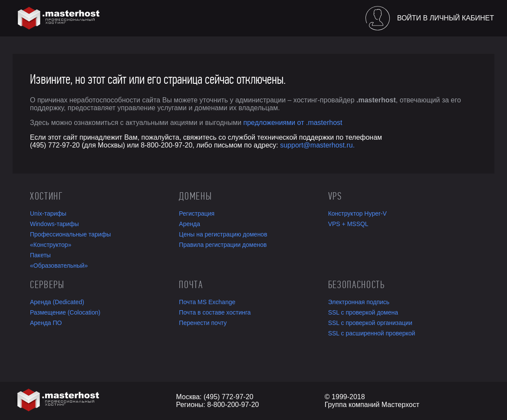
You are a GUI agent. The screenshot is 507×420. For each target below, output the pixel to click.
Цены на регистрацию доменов (223, 234)
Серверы (47, 285)
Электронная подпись (359, 302)
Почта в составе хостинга (215, 312)
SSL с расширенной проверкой (372, 333)
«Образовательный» (59, 266)
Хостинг (46, 196)
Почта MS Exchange (207, 302)
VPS (335, 196)
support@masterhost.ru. (317, 145)
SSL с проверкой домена (363, 312)
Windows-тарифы (54, 224)
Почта (191, 285)
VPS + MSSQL (348, 224)
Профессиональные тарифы (70, 234)
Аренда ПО (46, 323)
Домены (195, 196)
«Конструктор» (51, 245)
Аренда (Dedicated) (57, 302)
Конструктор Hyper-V (357, 213)
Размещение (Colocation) (65, 312)
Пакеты (40, 255)
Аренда (189, 224)
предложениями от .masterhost (293, 123)
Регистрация (197, 213)
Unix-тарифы (48, 213)
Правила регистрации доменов (223, 245)
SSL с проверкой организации (370, 323)
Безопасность (357, 285)
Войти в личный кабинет (446, 18)
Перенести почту (203, 323)
